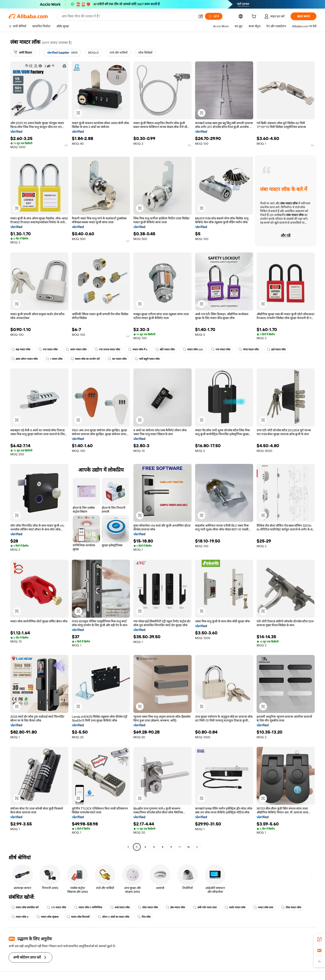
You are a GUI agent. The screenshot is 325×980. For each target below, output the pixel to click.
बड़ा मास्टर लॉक (21, 349)
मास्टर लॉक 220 (193, 349)
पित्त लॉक (144, 917)
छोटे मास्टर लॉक (165, 349)
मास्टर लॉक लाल (263, 907)
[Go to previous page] (128, 847)
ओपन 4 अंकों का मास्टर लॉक (113, 917)
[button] (201, 16)
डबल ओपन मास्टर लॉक (25, 359)
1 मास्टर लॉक (54, 359)
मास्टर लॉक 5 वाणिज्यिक (88, 907)
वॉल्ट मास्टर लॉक (148, 907)
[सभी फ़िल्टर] (23, 53)
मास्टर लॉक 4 (20, 917)
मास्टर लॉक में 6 (138, 349)
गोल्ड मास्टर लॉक (249, 349)
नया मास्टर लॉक (48, 349)
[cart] (255, 17)
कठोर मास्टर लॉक (235, 907)
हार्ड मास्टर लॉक (276, 349)
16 (188, 847)
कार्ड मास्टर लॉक (120, 907)
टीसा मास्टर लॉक (291, 907)
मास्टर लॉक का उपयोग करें (85, 359)
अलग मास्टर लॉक (76, 349)
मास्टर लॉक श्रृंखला (48, 917)
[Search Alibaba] (128, 16)
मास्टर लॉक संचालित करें (25, 907)
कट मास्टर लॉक (117, 359)
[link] (319, 939)
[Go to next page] (197, 847)
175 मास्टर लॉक (56, 907)
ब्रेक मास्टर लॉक (176, 907)
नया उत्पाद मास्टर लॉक (107, 349)
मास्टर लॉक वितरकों (78, 917)
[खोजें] (214, 16)
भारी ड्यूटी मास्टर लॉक (147, 359)
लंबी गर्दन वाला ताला (205, 907)
